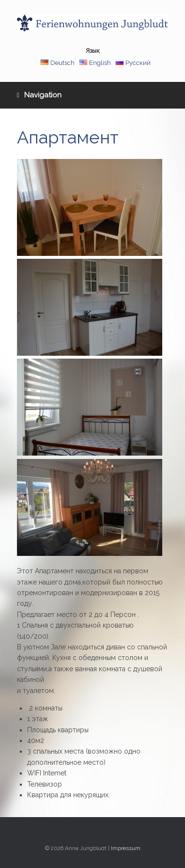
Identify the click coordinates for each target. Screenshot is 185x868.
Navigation (39, 95)
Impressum (126, 848)
